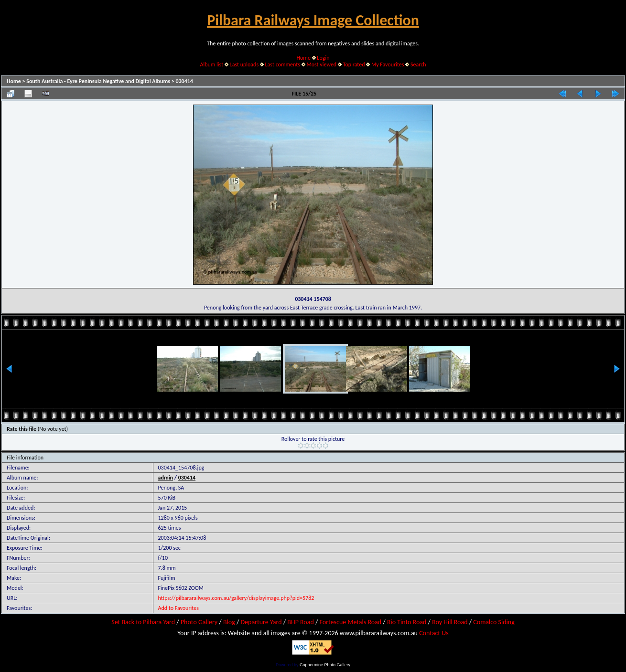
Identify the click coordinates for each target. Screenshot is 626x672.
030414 (184, 81)
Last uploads (244, 64)
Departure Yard (261, 622)
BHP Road (301, 622)
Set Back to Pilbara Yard (143, 622)
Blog (229, 622)
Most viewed (321, 64)
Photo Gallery (199, 622)
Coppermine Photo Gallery (325, 665)
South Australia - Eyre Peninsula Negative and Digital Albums (98, 81)
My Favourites (388, 64)
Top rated (354, 64)
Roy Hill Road (450, 622)
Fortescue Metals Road (351, 622)
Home (304, 58)
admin (166, 478)
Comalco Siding (494, 622)
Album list (211, 64)
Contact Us (434, 633)
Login (323, 58)
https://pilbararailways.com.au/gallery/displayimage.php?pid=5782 (236, 598)
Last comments (283, 64)
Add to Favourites (178, 608)
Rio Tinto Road (407, 622)
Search (418, 64)
